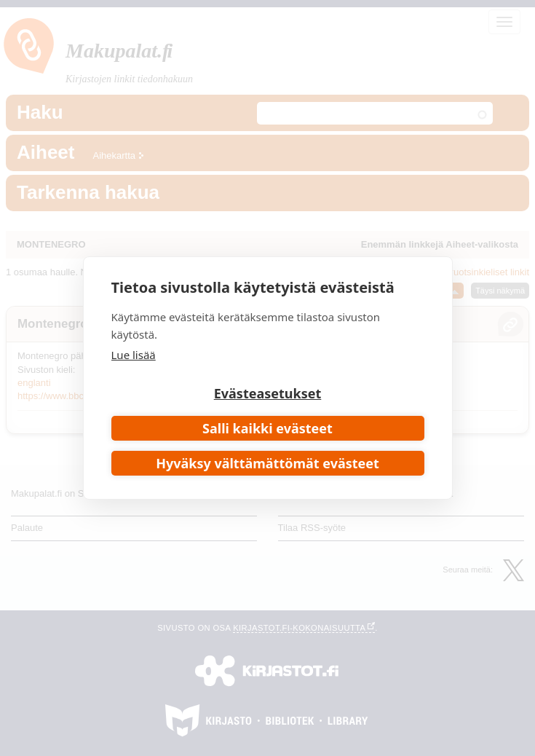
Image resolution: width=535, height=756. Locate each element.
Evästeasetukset (268, 393)
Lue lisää (134, 355)
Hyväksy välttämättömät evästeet (267, 463)
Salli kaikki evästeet (267, 428)
